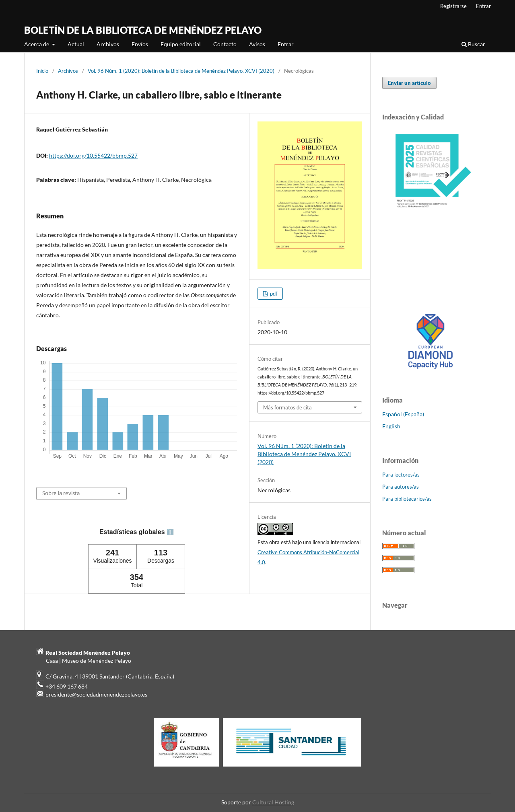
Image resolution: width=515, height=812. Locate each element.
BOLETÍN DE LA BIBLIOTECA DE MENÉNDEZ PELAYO (143, 30)
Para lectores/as (401, 475)
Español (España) (403, 414)
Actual (76, 44)
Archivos (108, 44)
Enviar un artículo (409, 83)
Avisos (257, 44)
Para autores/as (401, 487)
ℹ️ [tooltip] (170, 532)
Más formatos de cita (287, 407)
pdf (273, 294)
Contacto (225, 44)
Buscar (473, 44)
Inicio (42, 71)
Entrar (286, 44)
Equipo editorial (181, 44)
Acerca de (37, 44)
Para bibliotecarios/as (407, 499)
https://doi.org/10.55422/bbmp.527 (93, 155)
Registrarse (453, 6)
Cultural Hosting (273, 802)
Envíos (140, 44)
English (391, 426)
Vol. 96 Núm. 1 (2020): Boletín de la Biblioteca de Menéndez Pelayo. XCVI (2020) (181, 71)
